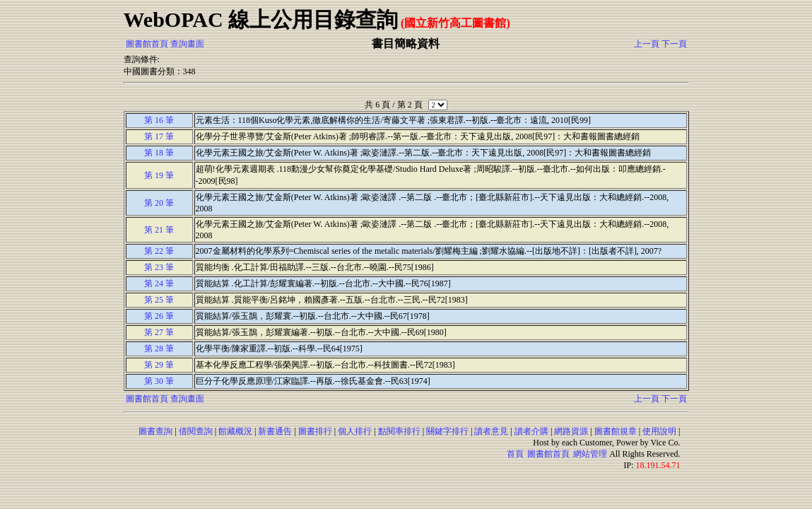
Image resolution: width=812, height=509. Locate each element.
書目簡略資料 (406, 43)
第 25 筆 (159, 300)
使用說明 (659, 431)
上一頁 (647, 44)
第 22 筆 (159, 251)
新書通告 (275, 431)
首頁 (515, 454)
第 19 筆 (159, 175)
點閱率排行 (399, 431)
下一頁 (674, 44)
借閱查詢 (196, 431)
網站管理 (590, 454)
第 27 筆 (159, 332)
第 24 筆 (159, 283)
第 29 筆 (159, 365)
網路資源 (571, 431)
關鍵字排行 (447, 431)
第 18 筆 (159, 153)
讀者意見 (491, 431)
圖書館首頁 (147, 44)
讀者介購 (531, 431)
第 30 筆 (159, 381)
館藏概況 (235, 431)
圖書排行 (315, 431)
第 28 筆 (159, 349)
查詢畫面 (187, 44)
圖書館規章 (616, 431)
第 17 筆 (159, 136)
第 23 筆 (159, 267)
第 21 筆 (159, 230)
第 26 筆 (159, 316)
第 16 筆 (159, 120)
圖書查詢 (155, 431)
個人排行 (355, 431)
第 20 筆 (159, 203)
